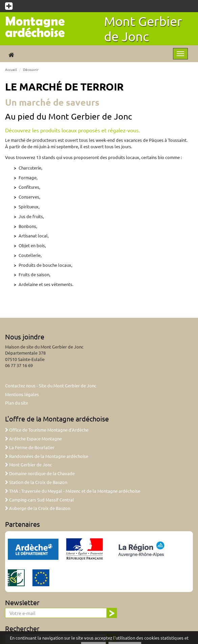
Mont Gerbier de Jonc (143, 29)
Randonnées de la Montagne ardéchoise (47, 456)
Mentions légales (22, 394)
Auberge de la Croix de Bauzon (38, 508)
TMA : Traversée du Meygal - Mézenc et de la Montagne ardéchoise (73, 491)
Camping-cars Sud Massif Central (40, 500)
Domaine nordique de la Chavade (40, 473)
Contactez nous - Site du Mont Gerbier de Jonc (51, 385)
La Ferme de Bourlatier (30, 447)
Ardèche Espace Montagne (33, 439)
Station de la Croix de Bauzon (36, 482)
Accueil (11, 69)
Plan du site (17, 403)
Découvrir (31, 69)
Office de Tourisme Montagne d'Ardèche (47, 430)
